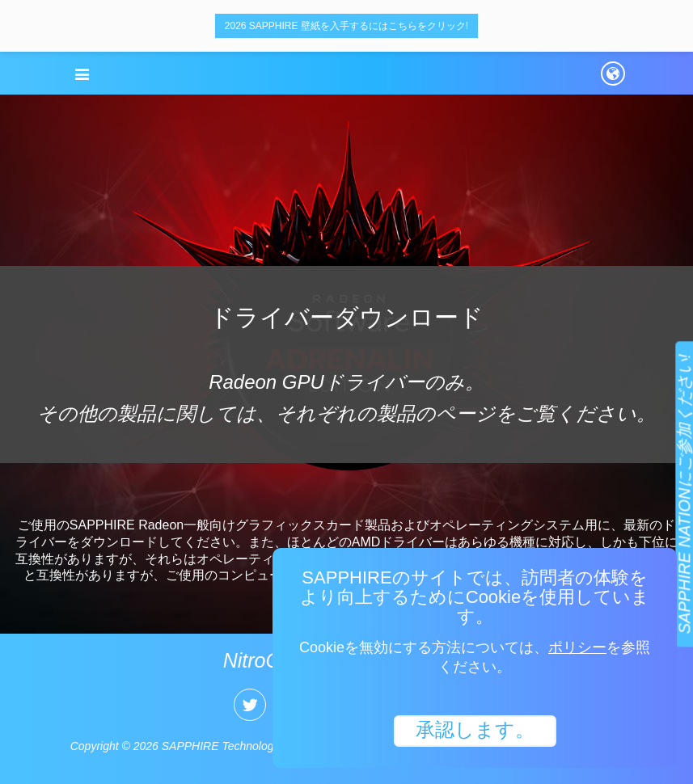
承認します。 (475, 729)
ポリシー (577, 647)
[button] (83, 74)
